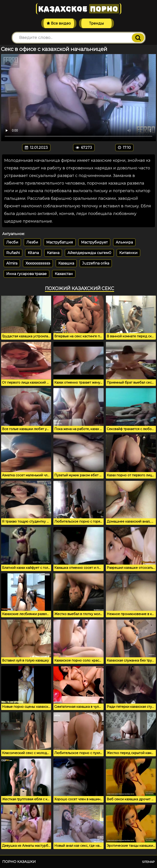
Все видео (59, 23)
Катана (53, 253)
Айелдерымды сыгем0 (89, 253)
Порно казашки (19, 862)
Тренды (96, 23)
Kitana (33, 253)
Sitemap (148, 862)
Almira (12, 263)
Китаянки (128, 253)
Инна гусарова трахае (26, 274)
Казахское (79, 9)
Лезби (32, 242)
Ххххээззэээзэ (38, 263)
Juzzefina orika (96, 263)
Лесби (12, 242)
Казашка (66, 263)
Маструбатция (60, 242)
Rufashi (13, 253)
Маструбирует (94, 242)
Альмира (124, 242)
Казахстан (64, 274)
